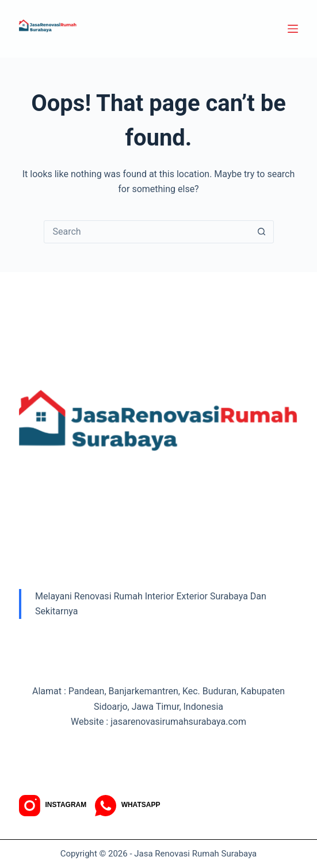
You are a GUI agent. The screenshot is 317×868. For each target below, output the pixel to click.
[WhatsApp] (127, 806)
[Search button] (262, 232)
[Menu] (293, 29)
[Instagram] (53, 806)
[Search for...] (147, 232)
